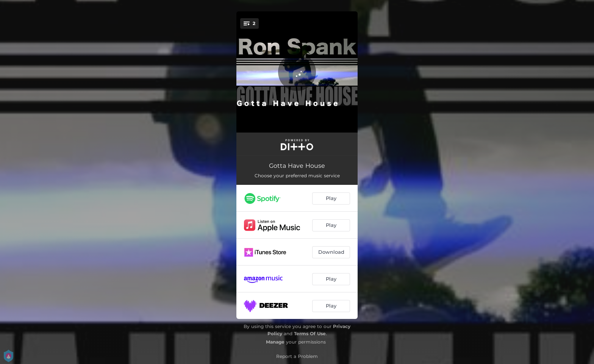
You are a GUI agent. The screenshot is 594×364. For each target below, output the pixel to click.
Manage (275, 342)
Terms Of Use (310, 334)
